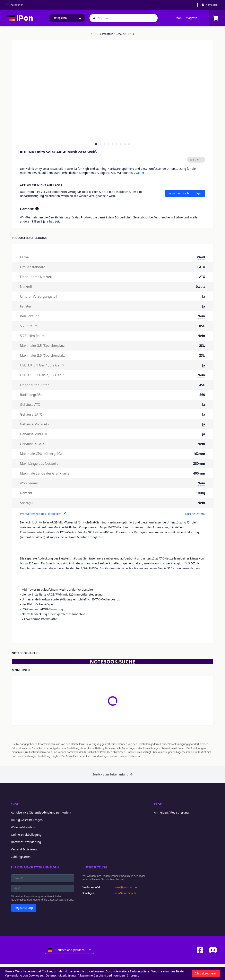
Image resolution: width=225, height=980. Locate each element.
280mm (199, 463)
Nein (201, 316)
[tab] (96, 144)
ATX (202, 277)
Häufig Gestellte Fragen (27, 820)
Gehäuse (120, 34)
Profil (159, 804)
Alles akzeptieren (206, 973)
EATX (130, 34)
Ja (204, 296)
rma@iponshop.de (126, 887)
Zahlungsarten (21, 857)
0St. (202, 326)
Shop (178, 18)
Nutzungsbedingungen (24, 900)
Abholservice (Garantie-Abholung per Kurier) (41, 812)
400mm (199, 473)
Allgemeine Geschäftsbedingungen (101, 975)
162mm (199, 454)
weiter (140, 173)
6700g (200, 493)
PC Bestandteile (102, 34)
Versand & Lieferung (25, 849)
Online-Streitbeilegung (26, 835)
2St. (202, 346)
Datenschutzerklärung (26, 842)
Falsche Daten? (195, 514)
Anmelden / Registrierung (171, 812)
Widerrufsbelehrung (25, 827)
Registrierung (24, 908)
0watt (201, 287)
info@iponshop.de (126, 893)
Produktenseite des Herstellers (43, 514)
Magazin (191, 18)
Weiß (201, 257)
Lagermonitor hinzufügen (185, 193)
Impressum (134, 975)
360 (202, 395)
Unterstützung (95, 867)
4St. (202, 385)
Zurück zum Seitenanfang (112, 774)
